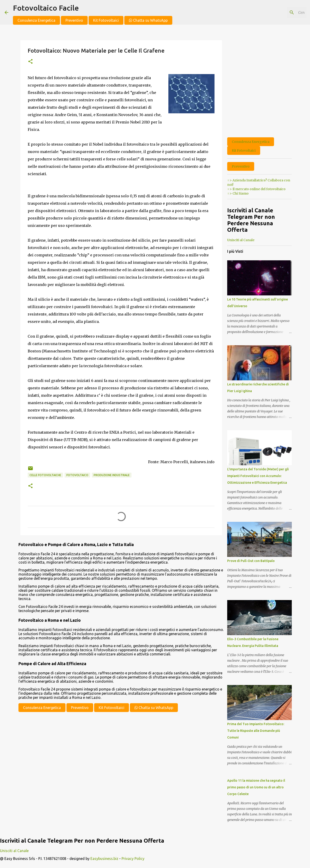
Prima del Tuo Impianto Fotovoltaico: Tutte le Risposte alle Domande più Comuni (256, 731)
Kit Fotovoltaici (106, 20)
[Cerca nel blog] (282, 12)
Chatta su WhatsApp (148, 20)
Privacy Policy (133, 859)
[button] (30, 62)
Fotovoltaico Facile (46, 8)
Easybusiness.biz (104, 859)
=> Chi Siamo (238, 193)
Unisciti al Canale (241, 240)
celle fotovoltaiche (45, 475)
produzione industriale (112, 475)
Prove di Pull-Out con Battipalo (251, 561)
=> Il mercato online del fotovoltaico (256, 189)
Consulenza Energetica (36, 20)
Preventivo (74, 20)
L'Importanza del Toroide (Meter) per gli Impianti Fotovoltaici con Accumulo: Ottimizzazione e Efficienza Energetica (258, 476)
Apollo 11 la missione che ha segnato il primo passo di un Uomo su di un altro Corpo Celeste (256, 787)
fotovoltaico (77, 475)
